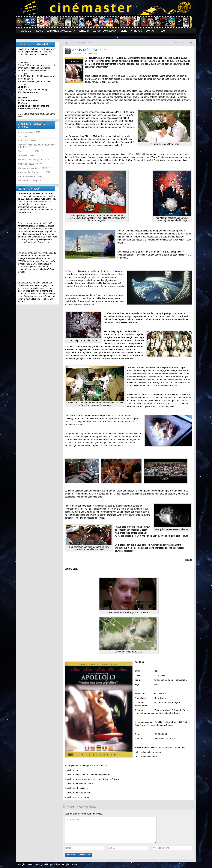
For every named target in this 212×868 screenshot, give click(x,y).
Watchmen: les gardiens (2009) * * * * (35, 168)
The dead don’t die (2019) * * (31, 176)
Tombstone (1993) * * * (28, 141)
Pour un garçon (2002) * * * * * (32, 151)
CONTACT (151, 31)
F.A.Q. (162, 31)
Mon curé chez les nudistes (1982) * (35, 172)
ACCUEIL (26, 31)
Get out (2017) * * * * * (28, 136)
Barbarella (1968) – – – (181, 43)
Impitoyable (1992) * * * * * (30, 164)
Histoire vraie (93, 54)
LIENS (124, 31)
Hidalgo (78, 54)
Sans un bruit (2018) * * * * (30, 181)
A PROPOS (136, 31)
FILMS (39, 31)
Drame (85, 54)
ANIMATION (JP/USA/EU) (61, 31)
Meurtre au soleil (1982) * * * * (32, 132)
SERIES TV (84, 31)
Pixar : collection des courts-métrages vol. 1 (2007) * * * (37, 146)
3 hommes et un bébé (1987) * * (79, 43)
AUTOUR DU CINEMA (105, 31)
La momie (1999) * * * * (29, 155)
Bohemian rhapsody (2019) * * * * (33, 160)
